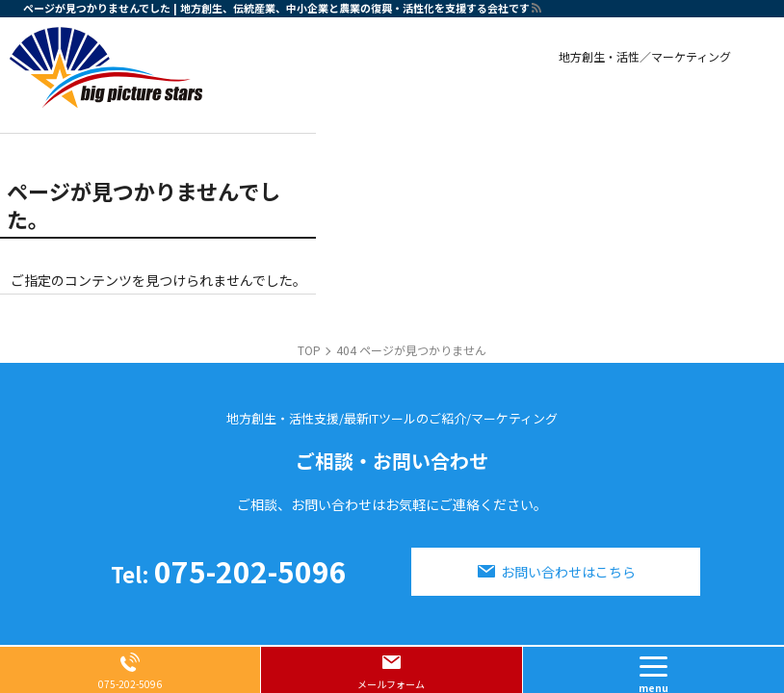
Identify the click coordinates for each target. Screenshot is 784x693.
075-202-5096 (229, 571)
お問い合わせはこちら (568, 572)
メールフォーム (391, 684)
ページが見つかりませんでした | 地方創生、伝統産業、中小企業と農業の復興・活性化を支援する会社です (276, 8)
